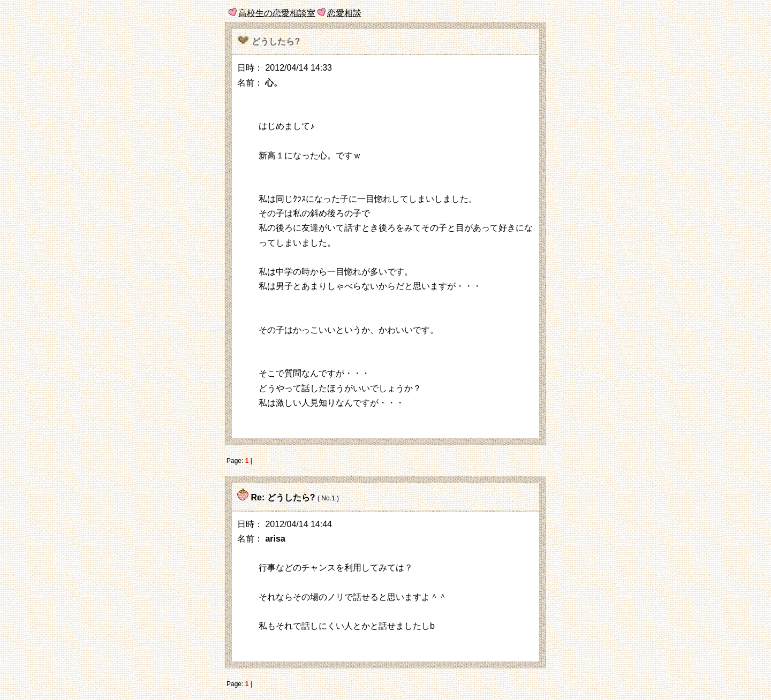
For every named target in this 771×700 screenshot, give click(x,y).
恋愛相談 (344, 13)
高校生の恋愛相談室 (277, 13)
